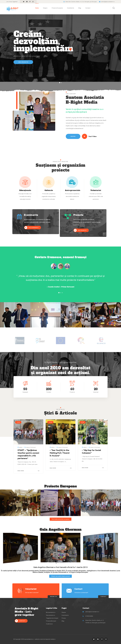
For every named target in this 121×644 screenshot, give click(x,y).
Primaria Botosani (51, 621)
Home (37, 8)
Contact (88, 8)
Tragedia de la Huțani (52, 618)
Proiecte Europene (57, 8)
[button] (60, 83)
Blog (80, 8)
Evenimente (71, 8)
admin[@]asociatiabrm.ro (108, 2)
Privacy (64, 618)
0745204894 (89, 616)
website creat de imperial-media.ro (45, 639)
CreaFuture (49, 624)
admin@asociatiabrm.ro (92, 612)
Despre (45, 8)
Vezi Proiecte (23, 62)
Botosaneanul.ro (51, 612)
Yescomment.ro (50, 615)
